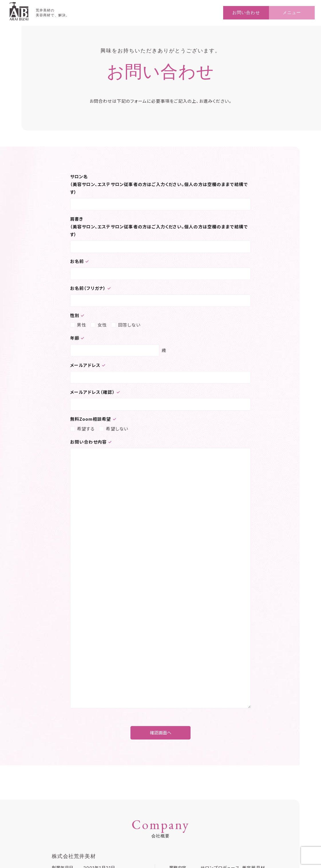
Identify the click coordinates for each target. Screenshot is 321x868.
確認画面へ (161, 733)
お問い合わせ (246, 13)
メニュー (292, 13)
